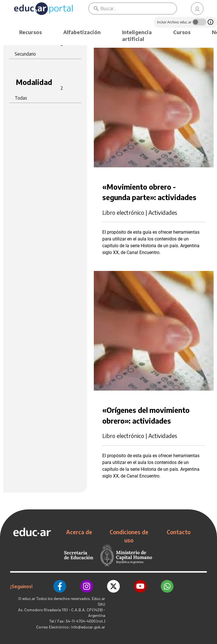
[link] (197, 9)
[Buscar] (139, 8)
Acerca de (79, 532)
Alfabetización (82, 32)
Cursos (182, 32)
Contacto (179, 532)
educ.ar (29, 598)
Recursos (31, 32)
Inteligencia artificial (137, 35)
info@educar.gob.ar (88, 627)
